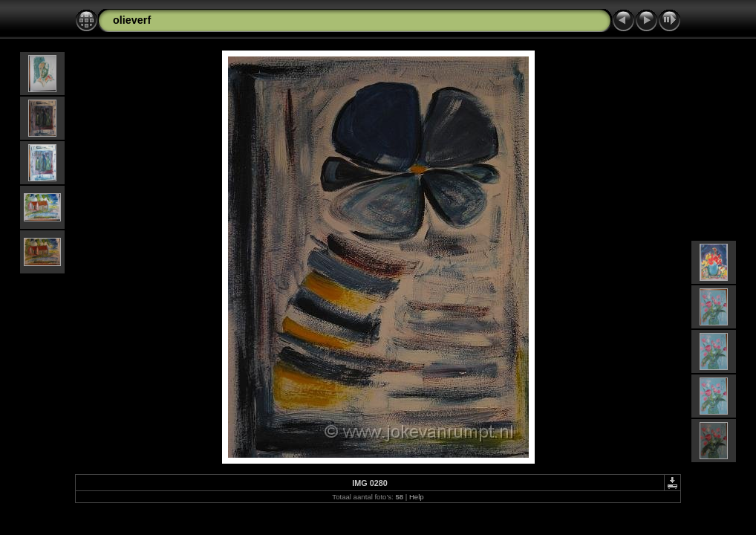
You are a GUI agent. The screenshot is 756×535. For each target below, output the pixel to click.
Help (417, 497)
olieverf (132, 20)
